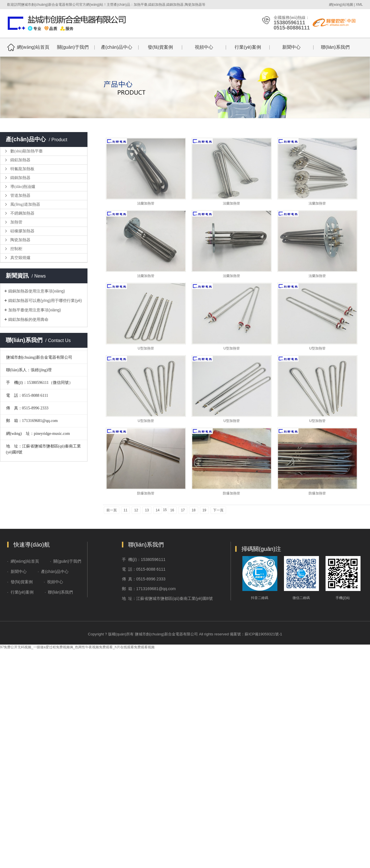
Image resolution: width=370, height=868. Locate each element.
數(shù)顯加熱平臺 (27, 151)
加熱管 (16, 222)
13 (147, 510)
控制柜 (16, 249)
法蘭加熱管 (146, 203)
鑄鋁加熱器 (20, 160)
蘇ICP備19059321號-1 (263, 634)
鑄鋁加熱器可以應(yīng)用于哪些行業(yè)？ (45, 301)
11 (125, 510)
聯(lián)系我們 (335, 47)
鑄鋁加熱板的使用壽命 (28, 319)
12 (136, 510)
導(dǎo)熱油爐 (23, 187)
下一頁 (218, 510)
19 (204, 510)
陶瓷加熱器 (20, 240)
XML (359, 5)
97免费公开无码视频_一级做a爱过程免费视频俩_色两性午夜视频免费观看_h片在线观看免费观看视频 (77, 647)
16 (172, 510)
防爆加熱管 (146, 493)
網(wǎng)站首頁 (33, 47)
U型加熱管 (146, 348)
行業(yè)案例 (248, 47)
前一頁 (112, 510)
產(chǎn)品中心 (117, 47)
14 (158, 510)
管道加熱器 (20, 196)
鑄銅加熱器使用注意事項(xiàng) (37, 291)
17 (183, 510)
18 (193, 510)
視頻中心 (204, 47)
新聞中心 (291, 47)
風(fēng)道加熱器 (25, 204)
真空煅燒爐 (20, 258)
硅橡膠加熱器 (22, 231)
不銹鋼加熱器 (22, 213)
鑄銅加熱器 (20, 178)
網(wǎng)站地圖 (341, 5)
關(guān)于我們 (73, 47)
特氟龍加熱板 (22, 169)
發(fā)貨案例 (160, 47)
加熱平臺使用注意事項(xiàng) (35, 310)
